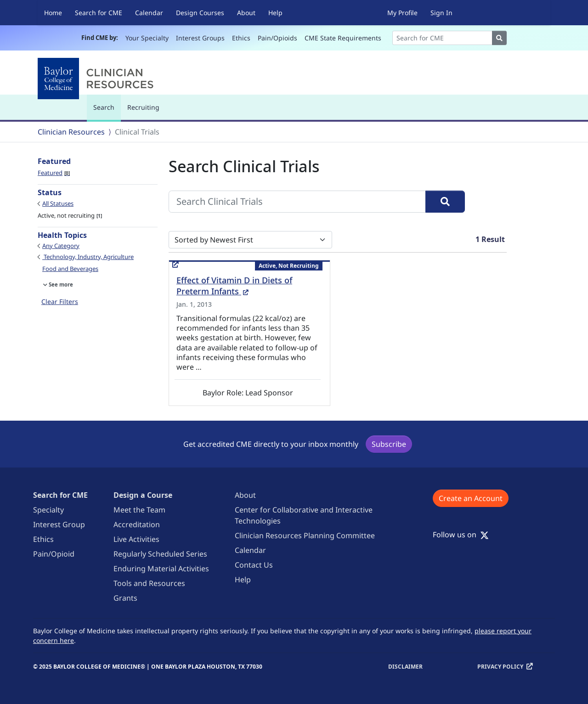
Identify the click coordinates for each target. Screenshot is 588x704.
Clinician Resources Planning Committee (305, 535)
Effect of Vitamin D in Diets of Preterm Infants (234, 286)
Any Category (61, 246)
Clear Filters (60, 301)
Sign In (441, 13)
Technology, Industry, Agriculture (88, 257)
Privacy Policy (500, 667)
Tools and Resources (149, 583)
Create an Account (471, 498)
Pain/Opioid (54, 554)
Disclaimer (405, 667)
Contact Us (254, 565)
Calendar (149, 13)
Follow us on (461, 535)
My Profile (402, 13)
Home (53, 13)
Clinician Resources (71, 132)
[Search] (442, 38)
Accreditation (137, 524)
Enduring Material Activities (161, 569)
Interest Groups (200, 38)
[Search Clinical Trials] (297, 202)
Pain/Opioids (277, 38)
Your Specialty (147, 38)
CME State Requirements (343, 38)
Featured (54, 173)
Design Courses (200, 13)
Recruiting (143, 107)
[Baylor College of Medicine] (97, 79)
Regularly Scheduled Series (160, 554)
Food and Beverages (70, 269)
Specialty (48, 510)
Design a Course (143, 495)
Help (275, 13)
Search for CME (99, 13)
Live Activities (136, 539)
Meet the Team (139, 510)
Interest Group (59, 524)
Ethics (241, 38)
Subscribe (389, 444)
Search (106, 111)
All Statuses (58, 203)
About (246, 13)
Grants (125, 598)
